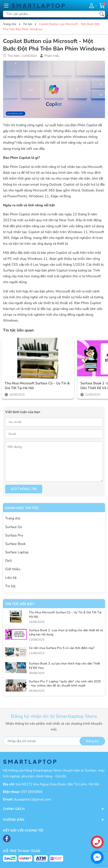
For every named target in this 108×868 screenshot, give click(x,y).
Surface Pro (14, 535)
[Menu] (6, 5)
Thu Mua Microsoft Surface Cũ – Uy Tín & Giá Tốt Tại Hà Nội (37, 386)
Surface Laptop (17, 552)
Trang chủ (13, 518)
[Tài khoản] (92, 5)
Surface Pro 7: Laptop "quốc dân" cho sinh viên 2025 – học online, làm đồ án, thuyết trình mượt (65, 684)
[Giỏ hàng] (102, 5)
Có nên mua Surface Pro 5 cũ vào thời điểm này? (62, 648)
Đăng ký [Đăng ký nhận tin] (92, 741)
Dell (9, 561)
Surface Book (15, 544)
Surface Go (14, 527)
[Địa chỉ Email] (54, 741)
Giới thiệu (13, 569)
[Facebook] (7, 839)
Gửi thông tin (24, 489)
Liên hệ (11, 578)
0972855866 (32, 792)
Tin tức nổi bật (20, 604)
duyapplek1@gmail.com (32, 799)
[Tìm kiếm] (102, 14)
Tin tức (10, 586)
